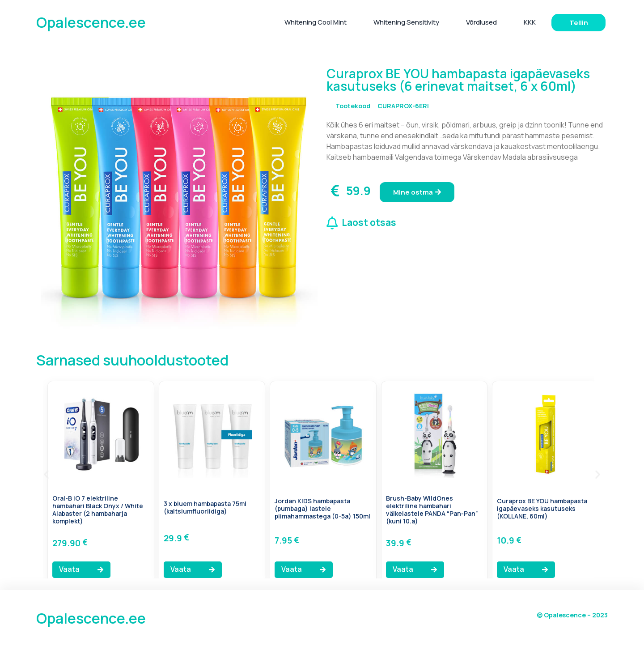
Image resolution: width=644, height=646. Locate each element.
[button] (46, 474)
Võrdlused (481, 22)
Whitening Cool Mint (316, 22)
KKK (530, 22)
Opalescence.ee (91, 22)
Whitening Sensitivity (406, 22)
